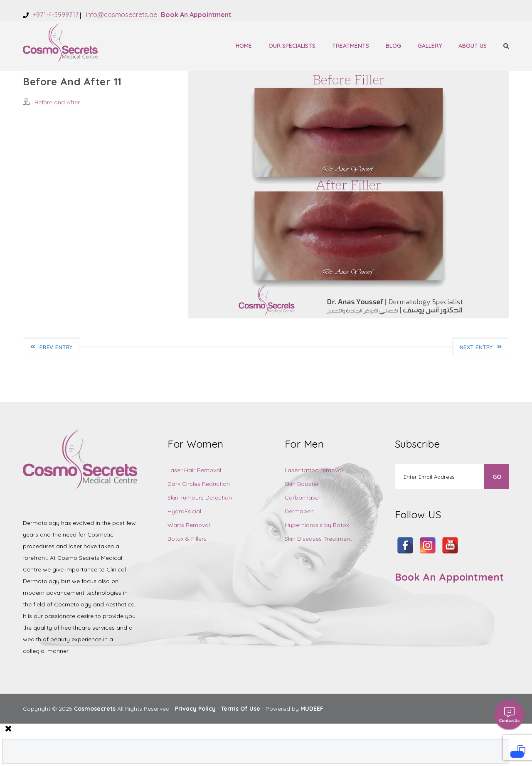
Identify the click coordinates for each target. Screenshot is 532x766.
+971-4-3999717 (55, 15)
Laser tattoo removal (314, 470)
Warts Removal (189, 525)
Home (244, 46)
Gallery (430, 46)
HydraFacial (184, 511)
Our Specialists (292, 46)
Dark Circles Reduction (199, 484)
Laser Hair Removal (194, 470)
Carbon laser (303, 498)
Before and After (57, 102)
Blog (393, 46)
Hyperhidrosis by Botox (317, 525)
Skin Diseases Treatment (318, 539)
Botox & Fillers (187, 539)
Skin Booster (302, 484)
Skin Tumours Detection (200, 498)
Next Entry (481, 347)
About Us (473, 46)
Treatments (351, 46)
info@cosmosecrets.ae (121, 15)
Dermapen (299, 511)
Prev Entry (52, 347)
